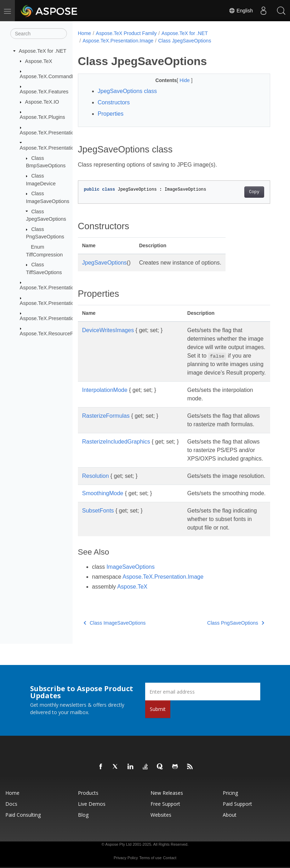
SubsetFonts (98, 511)
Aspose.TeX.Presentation (49, 133)
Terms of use (150, 858)
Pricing (230, 793)
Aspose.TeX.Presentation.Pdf (53, 288)
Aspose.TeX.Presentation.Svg (53, 303)
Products (88, 793)
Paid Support (237, 804)
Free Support (165, 804)
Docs (11, 804)
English (241, 11)
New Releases (167, 793)
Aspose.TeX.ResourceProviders (56, 334)
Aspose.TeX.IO (42, 102)
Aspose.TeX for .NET (42, 51)
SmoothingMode (103, 493)
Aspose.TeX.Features (44, 92)
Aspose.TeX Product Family (126, 33)
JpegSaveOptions (104, 263)
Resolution (96, 476)
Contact (170, 858)
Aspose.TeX (39, 61)
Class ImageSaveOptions (115, 623)
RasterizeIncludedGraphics (116, 442)
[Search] (39, 34)
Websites (161, 815)
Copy (254, 192)
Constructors (114, 102)
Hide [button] (185, 80)
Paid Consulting (23, 815)
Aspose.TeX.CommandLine (51, 76)
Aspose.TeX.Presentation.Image (56, 148)
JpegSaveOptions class (127, 91)
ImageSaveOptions (131, 567)
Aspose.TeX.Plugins (42, 117)
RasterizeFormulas (106, 416)
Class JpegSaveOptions (185, 41)
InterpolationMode (105, 390)
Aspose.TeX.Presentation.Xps (53, 318)
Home (84, 33)
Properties (111, 114)
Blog (83, 815)
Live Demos (92, 804)
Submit (158, 709)
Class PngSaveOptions (236, 623)
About (230, 815)
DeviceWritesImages (108, 330)
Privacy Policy (126, 858)
